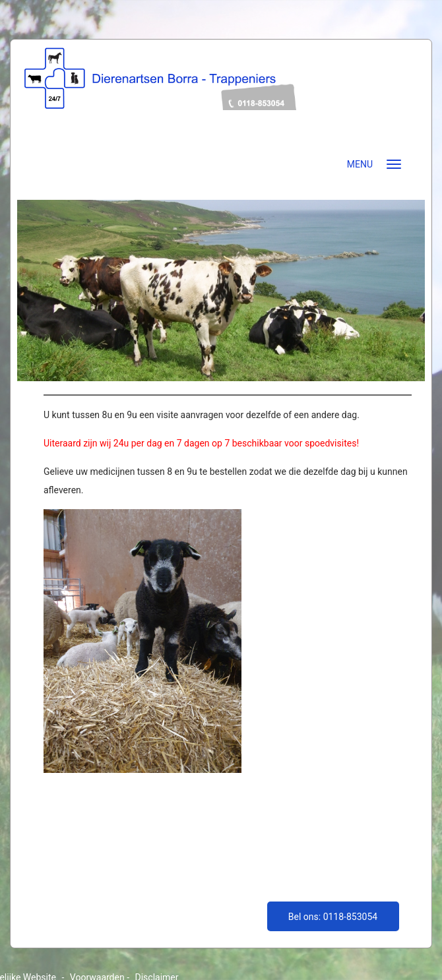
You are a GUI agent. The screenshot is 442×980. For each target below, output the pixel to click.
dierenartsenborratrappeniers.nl (221, 97)
